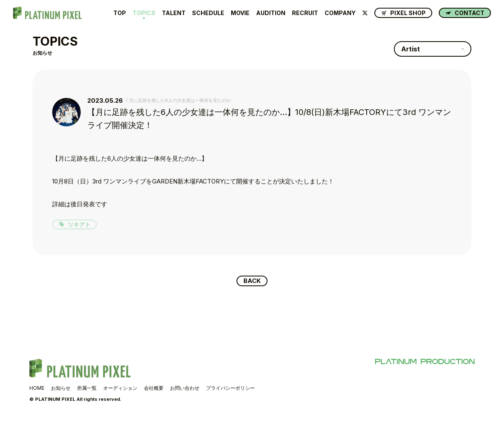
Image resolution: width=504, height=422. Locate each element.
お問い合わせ (185, 389)
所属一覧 (87, 389)
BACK (252, 281)
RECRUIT (305, 13)
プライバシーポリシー (230, 389)
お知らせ (61, 389)
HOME (37, 389)
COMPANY (340, 13)
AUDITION (271, 13)
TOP (120, 13)
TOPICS (144, 13)
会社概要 (154, 389)
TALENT (174, 13)
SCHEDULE (208, 13)
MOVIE (240, 13)
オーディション (120, 389)
